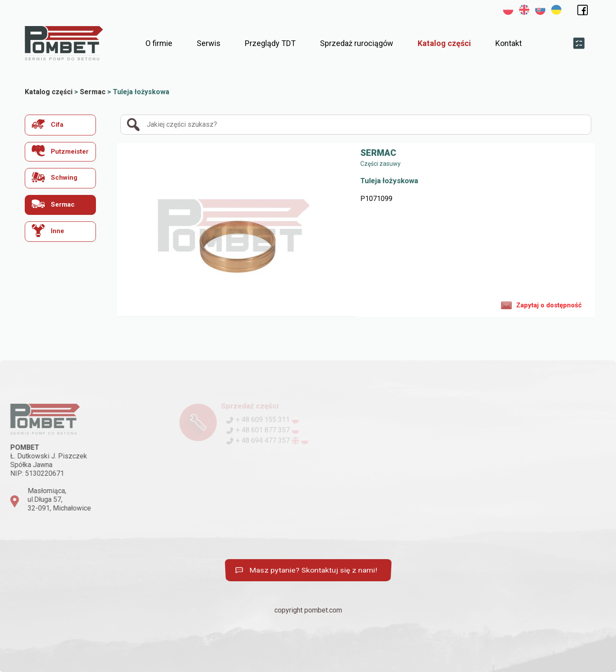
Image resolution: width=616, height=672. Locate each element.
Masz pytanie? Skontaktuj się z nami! (306, 570)
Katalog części (444, 43)
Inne (48, 231)
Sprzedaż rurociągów (357, 43)
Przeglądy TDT (270, 43)
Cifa (48, 124)
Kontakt (509, 43)
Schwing (54, 177)
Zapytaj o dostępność (541, 305)
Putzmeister (60, 151)
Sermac (53, 204)
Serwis (209, 43)
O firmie (159, 43)
